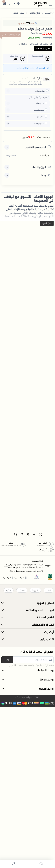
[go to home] (41, 864)
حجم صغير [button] (40, 103)
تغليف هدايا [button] (40, 91)
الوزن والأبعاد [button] (41, 167)
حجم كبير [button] (40, 117)
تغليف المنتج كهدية (32, 78)
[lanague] (16, 4)
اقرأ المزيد (47, 223)
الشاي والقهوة (34, 13)
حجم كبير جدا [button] (39, 123)
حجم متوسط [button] (39, 110)
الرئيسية (49, 13)
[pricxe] (47, 91)
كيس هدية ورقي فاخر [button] (39, 97)
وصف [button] (45, 175)
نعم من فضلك (43, 49)
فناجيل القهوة (18, 13)
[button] (51, 4)
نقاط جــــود (22, 24)
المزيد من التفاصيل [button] (38, 147)
